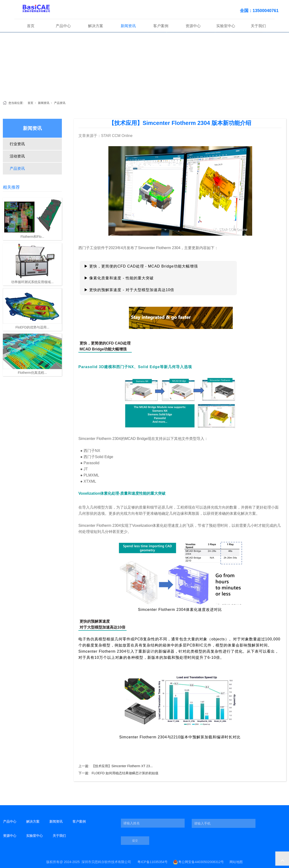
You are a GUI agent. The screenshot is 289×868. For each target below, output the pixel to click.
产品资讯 (60, 103)
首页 (31, 26)
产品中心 (63, 26)
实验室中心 (226, 26)
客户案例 (161, 26)
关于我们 (258, 26)
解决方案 (96, 26)
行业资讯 (17, 144)
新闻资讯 (128, 26)
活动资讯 (17, 156)
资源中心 (193, 26)
